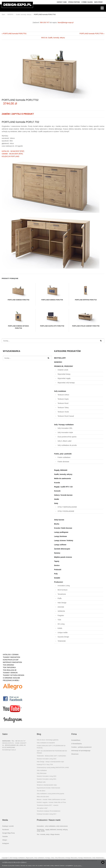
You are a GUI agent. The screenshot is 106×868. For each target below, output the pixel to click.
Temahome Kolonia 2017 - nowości (48, 805)
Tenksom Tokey (63, 408)
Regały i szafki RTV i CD (63, 487)
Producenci (59, 582)
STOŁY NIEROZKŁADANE (67, 507)
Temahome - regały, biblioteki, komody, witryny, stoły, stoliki (52, 830)
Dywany (57, 553)
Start (3, 14)
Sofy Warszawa (42, 773)
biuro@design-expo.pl (66, 22)
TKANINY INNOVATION (11, 657)
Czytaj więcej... (78, 865)
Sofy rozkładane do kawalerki (46, 743)
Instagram (6, 843)
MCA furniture (63, 590)
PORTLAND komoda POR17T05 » (92, 34)
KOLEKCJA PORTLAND (10, 156)
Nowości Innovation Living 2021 (47, 779)
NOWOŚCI (58, 362)
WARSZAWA (6, 741)
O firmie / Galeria (87, 2)
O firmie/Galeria (77, 744)
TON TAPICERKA (9, 667)
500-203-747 (45, 22)
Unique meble (63, 633)
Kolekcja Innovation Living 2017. (47, 814)
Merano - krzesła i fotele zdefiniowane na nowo (51, 800)
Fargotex (61, 615)
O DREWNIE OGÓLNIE (11, 678)
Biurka (57, 524)
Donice (57, 565)
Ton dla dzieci (41, 791)
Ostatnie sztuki (63, 370)
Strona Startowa (74, 2)
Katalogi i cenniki (8, 826)
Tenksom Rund (63, 403)
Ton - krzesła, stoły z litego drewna (48, 834)
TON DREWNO (8, 665)
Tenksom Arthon (63, 395)
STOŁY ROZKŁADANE (66, 511)
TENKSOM (62, 641)
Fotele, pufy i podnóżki (63, 454)
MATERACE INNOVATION (12, 662)
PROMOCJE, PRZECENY (64, 366)
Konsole (57, 491)
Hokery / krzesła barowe (63, 495)
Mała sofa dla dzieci (43, 797)
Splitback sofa (41, 782)
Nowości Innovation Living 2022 (47, 776)
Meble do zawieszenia (62, 478)
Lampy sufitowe (60, 545)
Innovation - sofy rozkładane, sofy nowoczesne (52, 826)
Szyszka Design (63, 637)
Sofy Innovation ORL (65, 428)
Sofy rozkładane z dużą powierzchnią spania (50, 794)
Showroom (75, 754)
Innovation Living (64, 586)
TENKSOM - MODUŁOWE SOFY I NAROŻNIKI (51, 756)
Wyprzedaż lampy (64, 374)
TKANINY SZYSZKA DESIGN (14, 675)
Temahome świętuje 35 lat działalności (49, 811)
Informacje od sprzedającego (81, 751)
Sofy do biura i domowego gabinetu (48, 740)
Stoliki (57, 499)
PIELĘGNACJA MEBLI (11, 680)
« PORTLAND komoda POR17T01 (14, 34)
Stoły (56, 503)
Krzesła (57, 483)
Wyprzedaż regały (64, 378)
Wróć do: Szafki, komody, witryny (53, 38)
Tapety (57, 561)
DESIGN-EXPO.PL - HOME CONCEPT (14, 743)
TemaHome (62, 594)
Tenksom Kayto (63, 399)
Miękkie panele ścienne (63, 557)
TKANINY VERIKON (10, 673)
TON (59, 620)
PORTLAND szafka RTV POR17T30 (52, 318)
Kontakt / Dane (62, 2)
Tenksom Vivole (63, 412)
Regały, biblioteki (61, 470)
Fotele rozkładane (64, 457)
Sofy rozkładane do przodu (67, 445)
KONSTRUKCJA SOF (11, 660)
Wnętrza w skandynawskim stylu (47, 785)
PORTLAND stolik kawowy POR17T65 (86, 318)
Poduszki (58, 570)
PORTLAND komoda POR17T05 (52, 292)
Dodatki (57, 578)
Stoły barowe (59, 520)
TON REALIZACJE (10, 670)
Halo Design (62, 603)
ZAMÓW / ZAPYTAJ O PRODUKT (18, 114)
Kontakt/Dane (76, 740)
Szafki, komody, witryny (24, 14)
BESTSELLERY (60, 358)
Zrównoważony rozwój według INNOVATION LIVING (53, 768)
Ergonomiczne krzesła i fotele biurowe (48, 788)
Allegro (5, 840)
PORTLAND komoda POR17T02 (19, 292)
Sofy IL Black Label (64, 441)
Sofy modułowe (60, 391)
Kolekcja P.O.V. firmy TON (45, 765)
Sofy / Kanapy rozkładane (64, 425)
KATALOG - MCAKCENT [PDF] (13, 151)
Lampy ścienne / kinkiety (64, 540)
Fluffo (60, 598)
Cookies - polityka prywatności (82, 747)
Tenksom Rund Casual (66, 416)
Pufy (56, 574)
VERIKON (61, 611)
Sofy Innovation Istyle (65, 432)
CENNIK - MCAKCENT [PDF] (12, 154)
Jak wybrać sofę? (42, 808)
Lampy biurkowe (60, 536)
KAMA (60, 628)
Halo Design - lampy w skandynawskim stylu (50, 762)
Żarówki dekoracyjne (62, 549)
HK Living (61, 624)
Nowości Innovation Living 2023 (47, 759)
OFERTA (10, 14)
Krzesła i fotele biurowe (63, 528)
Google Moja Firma (9, 833)
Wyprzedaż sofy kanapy (66, 383)
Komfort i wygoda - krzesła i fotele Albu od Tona (51, 802)
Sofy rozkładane (42, 770)
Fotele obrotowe (63, 462)
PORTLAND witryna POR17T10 (86, 292)
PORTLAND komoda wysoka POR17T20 (19, 319)
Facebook (6, 830)
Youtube (5, 837)
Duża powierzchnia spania (67, 437)
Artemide (61, 607)
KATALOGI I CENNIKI (11, 655)
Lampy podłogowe (61, 532)
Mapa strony (98, 2)
